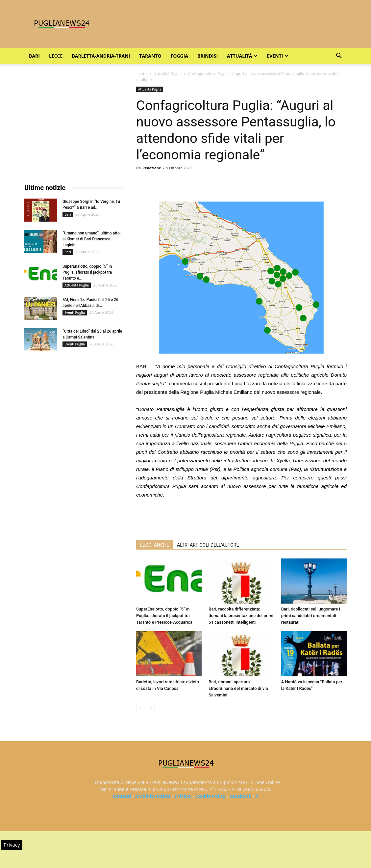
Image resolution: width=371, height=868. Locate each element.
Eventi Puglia (75, 312)
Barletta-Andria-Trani (101, 56)
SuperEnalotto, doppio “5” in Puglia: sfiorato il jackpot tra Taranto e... (87, 272)
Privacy (183, 796)
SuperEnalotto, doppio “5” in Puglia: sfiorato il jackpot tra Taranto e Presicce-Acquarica (164, 616)
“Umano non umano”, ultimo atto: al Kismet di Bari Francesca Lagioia (92, 239)
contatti (122, 796)
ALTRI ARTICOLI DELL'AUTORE (208, 545)
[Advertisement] (241, 518)
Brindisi (208, 56)
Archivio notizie (153, 796)
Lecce (56, 56)
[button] (339, 56)
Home (142, 74)
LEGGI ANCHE (155, 545)
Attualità (242, 56)
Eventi (277, 56)
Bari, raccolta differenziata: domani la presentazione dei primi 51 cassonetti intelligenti (241, 616)
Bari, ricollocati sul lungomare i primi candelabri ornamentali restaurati (311, 616)
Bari (34, 56)
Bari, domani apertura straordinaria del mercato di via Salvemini (238, 688)
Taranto (150, 56)
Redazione (152, 168)
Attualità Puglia (168, 74)
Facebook (241, 796)
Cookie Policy (210, 796)
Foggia (179, 56)
